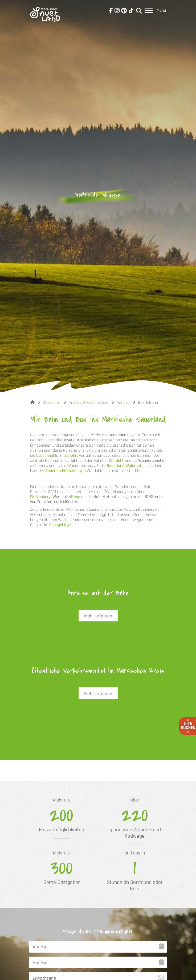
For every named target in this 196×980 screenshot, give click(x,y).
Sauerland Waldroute (125, 466)
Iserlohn (70, 456)
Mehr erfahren (98, 616)
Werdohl (116, 461)
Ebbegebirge (60, 525)
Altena (74, 497)
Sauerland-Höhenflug (64, 471)
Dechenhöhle (47, 456)
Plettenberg (40, 497)
